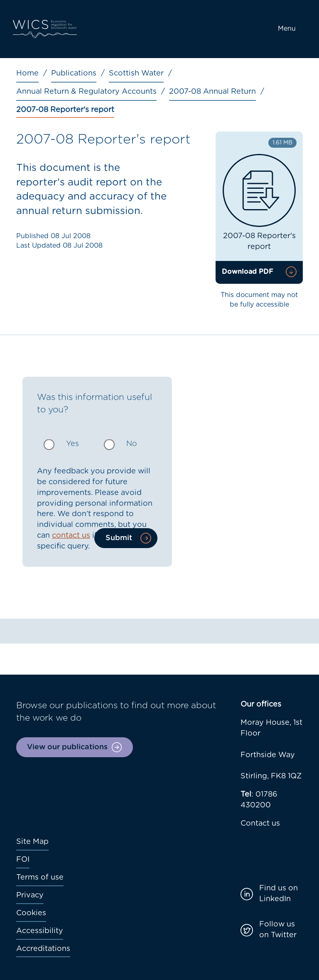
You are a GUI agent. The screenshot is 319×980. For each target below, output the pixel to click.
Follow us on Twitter (278, 930)
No (132, 444)
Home (27, 73)
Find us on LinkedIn (279, 894)
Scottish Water (136, 73)
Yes (72, 444)
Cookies (31, 913)
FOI (23, 860)
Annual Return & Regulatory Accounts (86, 92)
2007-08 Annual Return (212, 92)
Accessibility (40, 931)
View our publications (67, 747)
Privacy (30, 895)
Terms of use (40, 878)
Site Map (32, 842)
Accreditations (43, 949)
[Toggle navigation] (261, 29)
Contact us (260, 824)
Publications (74, 73)
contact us (71, 536)
